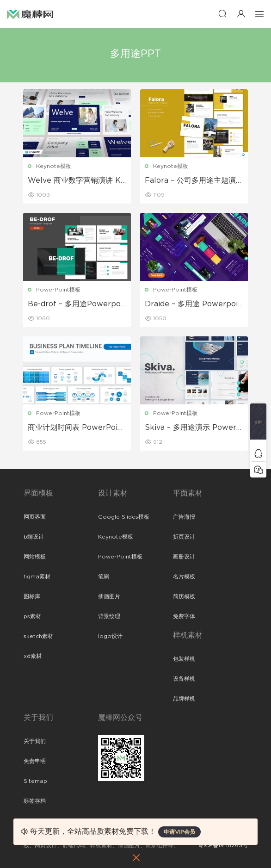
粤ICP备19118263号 (223, 845)
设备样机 (184, 679)
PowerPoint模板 (59, 290)
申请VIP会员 (179, 832)
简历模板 (184, 596)
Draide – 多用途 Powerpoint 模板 (194, 304)
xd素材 (33, 656)
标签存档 (35, 801)
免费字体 (184, 616)
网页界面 (35, 517)
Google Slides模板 (124, 517)
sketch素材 (38, 636)
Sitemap (35, 781)
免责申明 (35, 761)
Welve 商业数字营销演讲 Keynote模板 (77, 181)
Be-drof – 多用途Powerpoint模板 (76, 304)
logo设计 (110, 636)
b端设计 (34, 537)
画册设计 (184, 557)
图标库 (32, 596)
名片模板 (184, 577)
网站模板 (35, 557)
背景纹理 (109, 616)
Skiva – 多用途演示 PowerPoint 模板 (193, 428)
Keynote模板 (54, 166)
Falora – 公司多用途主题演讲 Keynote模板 (190, 181)
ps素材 (32, 616)
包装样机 (184, 659)
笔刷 (104, 577)
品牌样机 (184, 699)
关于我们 (35, 741)
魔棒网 (30, 14)
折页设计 (184, 537)
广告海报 (184, 517)
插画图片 (109, 596)
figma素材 (37, 577)
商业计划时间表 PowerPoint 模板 (77, 428)
